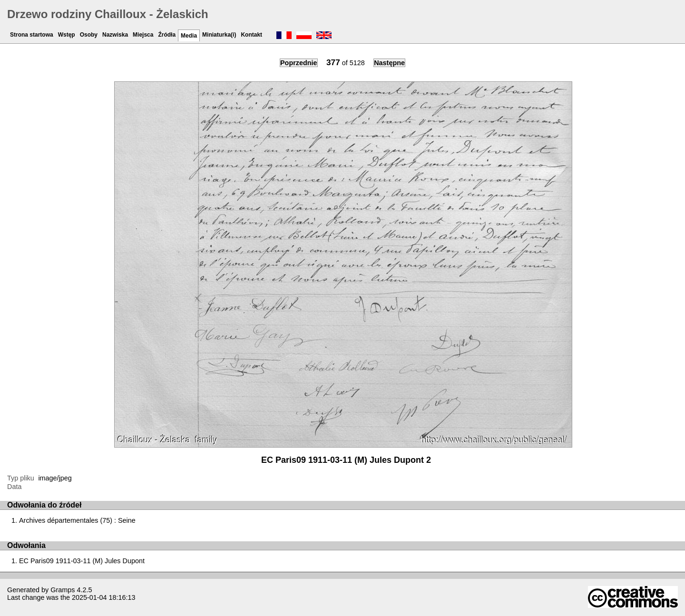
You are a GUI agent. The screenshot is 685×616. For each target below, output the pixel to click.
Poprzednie (299, 63)
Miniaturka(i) (219, 35)
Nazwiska (115, 35)
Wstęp (67, 35)
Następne (389, 63)
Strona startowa (32, 35)
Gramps (63, 590)
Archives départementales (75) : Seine (77, 520)
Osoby (89, 35)
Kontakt (251, 35)
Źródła (167, 35)
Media (189, 36)
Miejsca (143, 35)
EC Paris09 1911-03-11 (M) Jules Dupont (82, 561)
